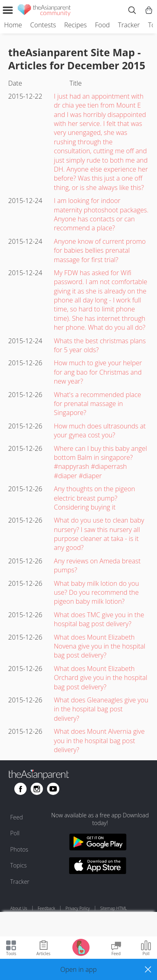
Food (102, 25)
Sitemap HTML (113, 908)
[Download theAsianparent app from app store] (98, 867)
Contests (43, 25)
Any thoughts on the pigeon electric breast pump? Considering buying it (95, 498)
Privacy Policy (77, 908)
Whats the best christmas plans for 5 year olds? (100, 345)
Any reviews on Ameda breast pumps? (97, 565)
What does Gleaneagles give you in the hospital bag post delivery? (101, 709)
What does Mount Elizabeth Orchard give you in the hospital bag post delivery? (101, 678)
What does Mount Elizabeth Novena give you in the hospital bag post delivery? (100, 646)
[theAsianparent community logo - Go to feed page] (44, 11)
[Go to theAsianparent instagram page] (37, 789)
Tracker (129, 25)
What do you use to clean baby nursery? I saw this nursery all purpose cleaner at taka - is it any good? (99, 534)
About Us (19, 908)
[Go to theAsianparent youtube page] (53, 789)
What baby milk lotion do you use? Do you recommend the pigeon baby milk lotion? (96, 593)
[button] (78, 969)
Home (13, 25)
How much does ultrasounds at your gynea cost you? (100, 430)
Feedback (46, 908)
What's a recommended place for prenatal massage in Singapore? (98, 404)
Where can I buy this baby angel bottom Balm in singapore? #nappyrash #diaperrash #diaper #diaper (101, 462)
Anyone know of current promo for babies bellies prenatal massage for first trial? (100, 251)
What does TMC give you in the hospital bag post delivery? (99, 619)
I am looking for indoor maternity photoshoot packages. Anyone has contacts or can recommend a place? (101, 214)
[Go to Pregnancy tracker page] (81, 947)
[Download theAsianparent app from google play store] (98, 843)
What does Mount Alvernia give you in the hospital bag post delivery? (99, 741)
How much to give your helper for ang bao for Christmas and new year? (98, 372)
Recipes (75, 25)
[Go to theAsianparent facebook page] (20, 789)
